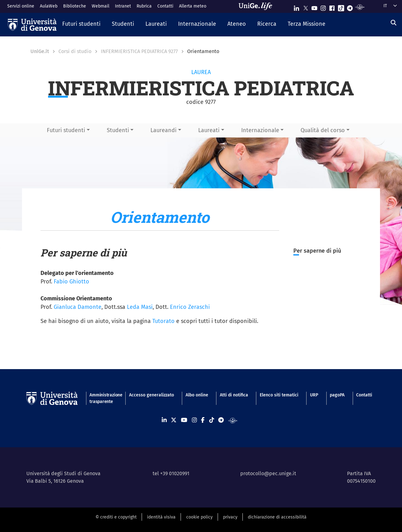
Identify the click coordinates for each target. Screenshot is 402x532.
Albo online (197, 395)
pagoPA (337, 395)
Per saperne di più (317, 251)
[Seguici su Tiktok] (341, 7)
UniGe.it (40, 51)
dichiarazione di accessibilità (277, 517)
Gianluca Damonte (78, 307)
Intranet (123, 6)
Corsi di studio (75, 51)
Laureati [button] (209, 130)
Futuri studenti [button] (66, 130)
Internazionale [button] (260, 130)
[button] (81, 24)
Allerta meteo (193, 6)
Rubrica (144, 6)
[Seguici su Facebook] (332, 7)
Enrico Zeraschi (190, 307)
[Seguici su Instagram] (323, 7)
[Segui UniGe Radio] (360, 7)
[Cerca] (394, 23)
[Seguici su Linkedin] (296, 7)
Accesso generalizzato (152, 395)
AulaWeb (49, 6)
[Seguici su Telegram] (350, 7)
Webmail (100, 6)
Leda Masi (140, 307)
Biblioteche (75, 6)
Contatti (165, 6)
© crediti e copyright (116, 517)
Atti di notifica (234, 395)
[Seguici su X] (306, 7)
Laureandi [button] (163, 130)
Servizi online (21, 6)
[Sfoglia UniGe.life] (258, 6)
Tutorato (163, 321)
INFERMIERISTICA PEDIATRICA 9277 (139, 51)
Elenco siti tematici (279, 395)
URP (314, 395)
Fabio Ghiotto (71, 282)
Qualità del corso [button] (323, 130)
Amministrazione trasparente (103, 398)
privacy (230, 517)
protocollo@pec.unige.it (268, 473)
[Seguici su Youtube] (314, 7)
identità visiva (161, 517)
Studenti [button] (118, 130)
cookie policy (199, 517)
